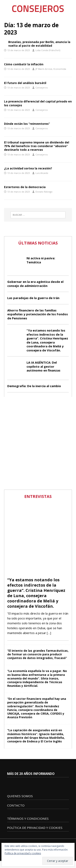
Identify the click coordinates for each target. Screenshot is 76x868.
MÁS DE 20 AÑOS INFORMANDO (31, 774)
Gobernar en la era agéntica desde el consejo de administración (35, 284)
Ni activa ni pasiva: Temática (41, 260)
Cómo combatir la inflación (24, 64)
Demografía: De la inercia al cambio (34, 386)
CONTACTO (16, 805)
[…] (49, 633)
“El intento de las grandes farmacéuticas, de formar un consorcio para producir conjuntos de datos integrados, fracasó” (38, 654)
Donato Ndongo (44, 192)
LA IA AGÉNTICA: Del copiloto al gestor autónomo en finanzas (43, 366)
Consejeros (42, 88)
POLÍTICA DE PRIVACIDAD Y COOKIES (35, 828)
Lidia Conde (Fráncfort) (48, 50)
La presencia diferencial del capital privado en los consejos (38, 103)
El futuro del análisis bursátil (25, 83)
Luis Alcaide (42, 173)
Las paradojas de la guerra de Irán (33, 298)
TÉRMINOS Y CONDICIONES (28, 818)
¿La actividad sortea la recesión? (28, 168)
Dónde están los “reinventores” (27, 124)
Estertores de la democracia (25, 187)
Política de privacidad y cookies (23, 853)
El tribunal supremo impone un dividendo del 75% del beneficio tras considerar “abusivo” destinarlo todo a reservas (37, 146)
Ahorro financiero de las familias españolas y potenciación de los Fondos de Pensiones (38, 314)
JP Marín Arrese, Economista (51, 69)
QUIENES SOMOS (20, 796)
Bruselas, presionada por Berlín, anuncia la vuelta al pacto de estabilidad (39, 44)
